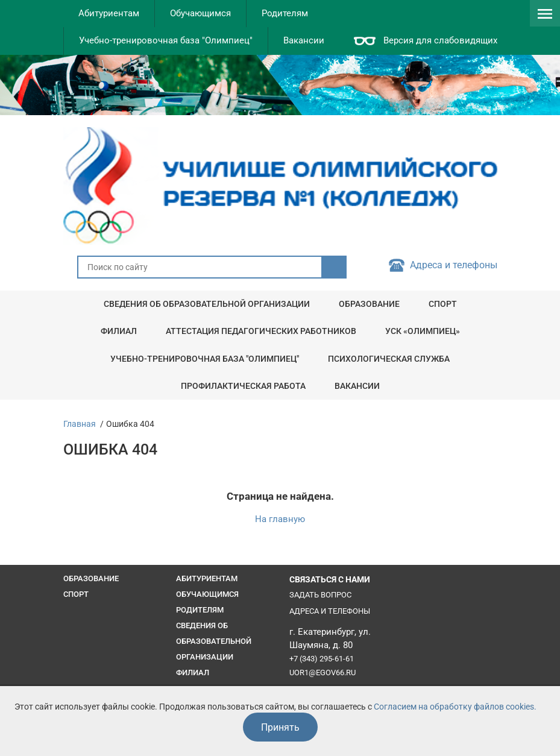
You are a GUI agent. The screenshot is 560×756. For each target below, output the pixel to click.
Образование (369, 304)
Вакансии (304, 40)
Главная (80, 424)
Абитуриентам (109, 13)
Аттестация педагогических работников (261, 331)
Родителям (285, 13)
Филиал (119, 331)
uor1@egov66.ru (322, 673)
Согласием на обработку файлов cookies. (455, 707)
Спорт (443, 304)
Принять (280, 727)
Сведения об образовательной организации (207, 304)
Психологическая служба (389, 359)
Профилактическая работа (243, 386)
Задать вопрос (320, 595)
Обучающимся (200, 13)
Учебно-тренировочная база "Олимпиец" (166, 40)
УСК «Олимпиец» (423, 331)
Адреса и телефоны (454, 265)
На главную (280, 519)
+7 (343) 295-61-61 (322, 659)
